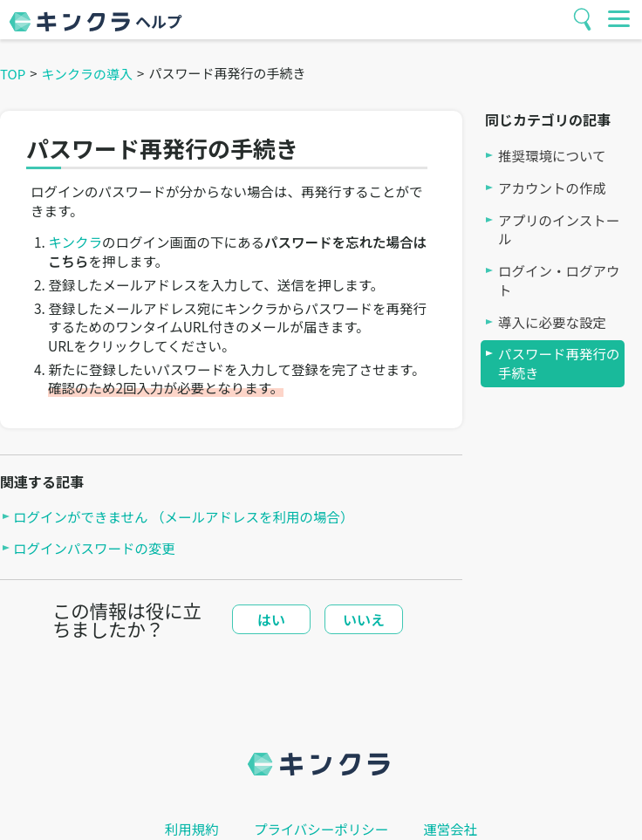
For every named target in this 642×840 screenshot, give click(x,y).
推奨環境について (552, 156)
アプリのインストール (559, 230)
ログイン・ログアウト (559, 280)
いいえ (364, 619)
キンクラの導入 (88, 74)
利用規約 (192, 829)
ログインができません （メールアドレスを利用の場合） (184, 517)
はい (271, 619)
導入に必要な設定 (552, 322)
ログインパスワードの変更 (94, 548)
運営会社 (450, 829)
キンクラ (75, 242)
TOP (13, 74)
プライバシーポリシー (321, 829)
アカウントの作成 (552, 188)
